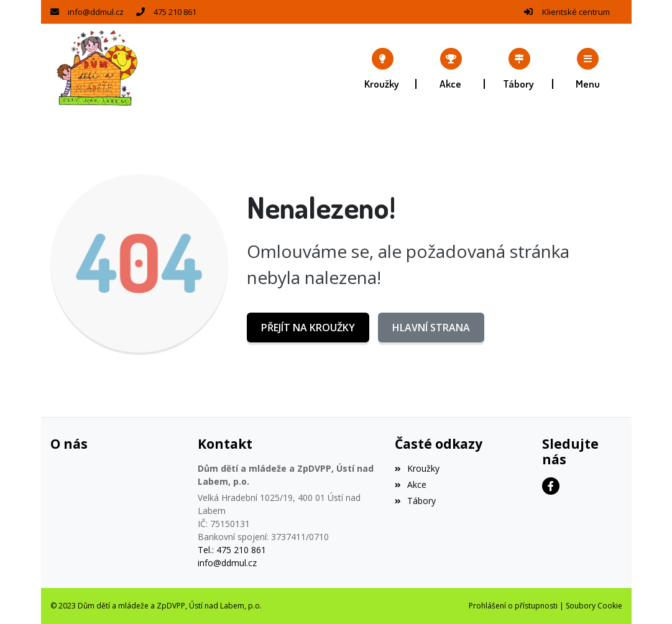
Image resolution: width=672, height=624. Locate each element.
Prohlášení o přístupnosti (513, 606)
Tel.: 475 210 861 (232, 550)
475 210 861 (175, 12)
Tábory (415, 501)
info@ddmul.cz (96, 12)
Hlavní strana (431, 328)
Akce (411, 484)
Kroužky (417, 468)
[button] (587, 68)
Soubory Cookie (594, 606)
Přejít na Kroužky (308, 328)
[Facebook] (551, 486)
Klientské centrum (576, 12)
